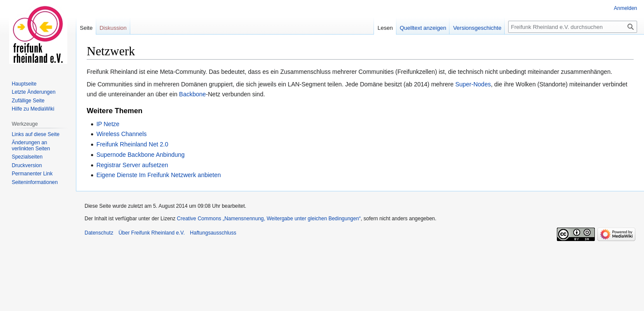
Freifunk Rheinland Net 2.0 (132, 144)
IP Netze (108, 124)
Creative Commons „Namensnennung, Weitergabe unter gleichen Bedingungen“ (269, 219)
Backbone (192, 94)
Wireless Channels (121, 134)
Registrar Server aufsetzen (132, 165)
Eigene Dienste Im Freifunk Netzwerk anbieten (159, 175)
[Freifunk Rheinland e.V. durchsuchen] (573, 27)
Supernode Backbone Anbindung (140, 155)
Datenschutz (99, 233)
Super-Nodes (473, 84)
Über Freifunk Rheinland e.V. (152, 233)
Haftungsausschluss (213, 233)
